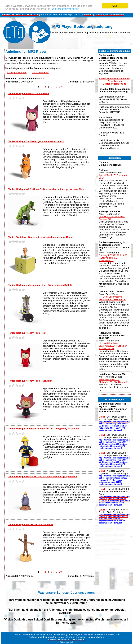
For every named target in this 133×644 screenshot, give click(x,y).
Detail (102, 417)
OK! (115, 6)
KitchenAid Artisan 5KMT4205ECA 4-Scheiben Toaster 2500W (113, 346)
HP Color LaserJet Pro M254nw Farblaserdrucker (112, 298)
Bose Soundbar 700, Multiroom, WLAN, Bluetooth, (114, 381)
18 (60, 87)
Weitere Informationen (65, 9)
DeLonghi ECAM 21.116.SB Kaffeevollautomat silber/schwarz (113, 258)
